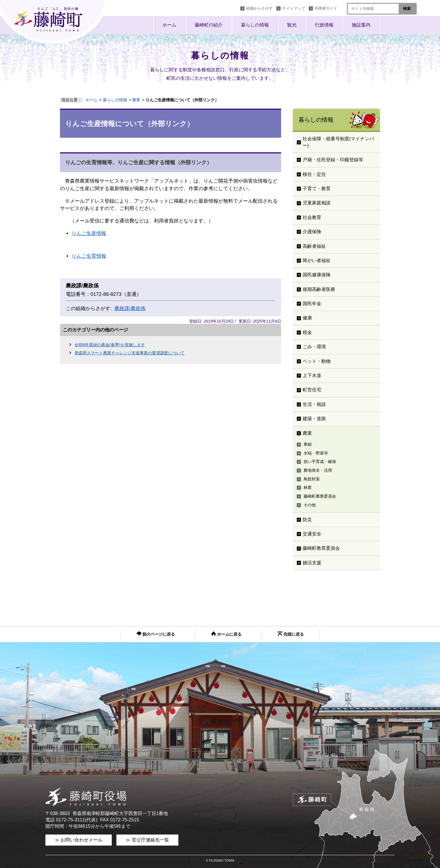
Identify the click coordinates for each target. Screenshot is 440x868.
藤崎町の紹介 (209, 25)
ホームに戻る (226, 634)
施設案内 (361, 25)
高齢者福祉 (314, 246)
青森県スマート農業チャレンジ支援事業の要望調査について (129, 353)
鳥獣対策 (312, 479)
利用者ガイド (326, 8)
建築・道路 (314, 419)
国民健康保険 (317, 275)
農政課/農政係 (130, 309)
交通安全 (312, 534)
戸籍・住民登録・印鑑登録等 (333, 160)
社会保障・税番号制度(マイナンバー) (338, 142)
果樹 (308, 444)
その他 (310, 505)
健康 (307, 318)
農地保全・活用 (318, 470)
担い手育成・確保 (320, 462)
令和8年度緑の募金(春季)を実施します (110, 345)
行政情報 (324, 25)
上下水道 (312, 375)
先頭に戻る (291, 634)
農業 (136, 100)
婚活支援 (312, 563)
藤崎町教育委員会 (321, 548)
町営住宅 (312, 390)
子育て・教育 (317, 189)
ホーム (169, 25)
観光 (292, 25)
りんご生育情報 (89, 256)
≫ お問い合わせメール (79, 840)
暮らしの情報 (255, 25)
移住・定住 (314, 174)
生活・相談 (314, 404)
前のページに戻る (156, 634)
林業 (308, 487)
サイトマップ (294, 8)
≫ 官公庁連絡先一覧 (147, 840)
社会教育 (312, 217)
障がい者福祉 (317, 260)
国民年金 (312, 304)
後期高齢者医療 (319, 289)
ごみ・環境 (314, 347)
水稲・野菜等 (316, 453)
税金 (307, 332)
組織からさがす (259, 8)
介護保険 (312, 232)
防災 (307, 520)
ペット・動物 (317, 361)
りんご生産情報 (89, 233)
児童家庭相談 (317, 203)
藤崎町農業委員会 (320, 496)
